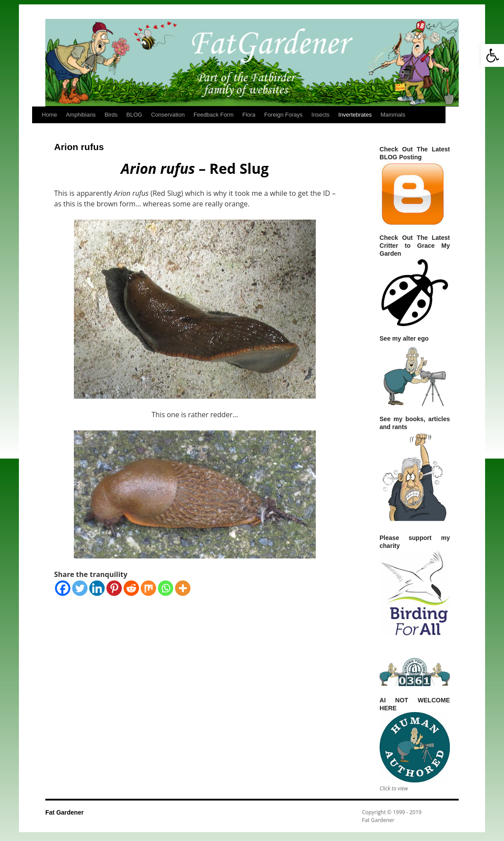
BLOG (134, 115)
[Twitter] (80, 588)
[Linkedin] (97, 588)
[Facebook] (63, 588)
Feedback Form (214, 115)
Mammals (393, 115)
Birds (111, 115)
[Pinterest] (114, 588)
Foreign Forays (283, 115)
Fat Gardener (64, 812)
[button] (493, 55)
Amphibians (81, 115)
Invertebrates (355, 115)
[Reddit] (131, 588)
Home (49, 115)
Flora (249, 115)
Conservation (168, 115)
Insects (320, 115)
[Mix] (148, 588)
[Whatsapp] (166, 588)
